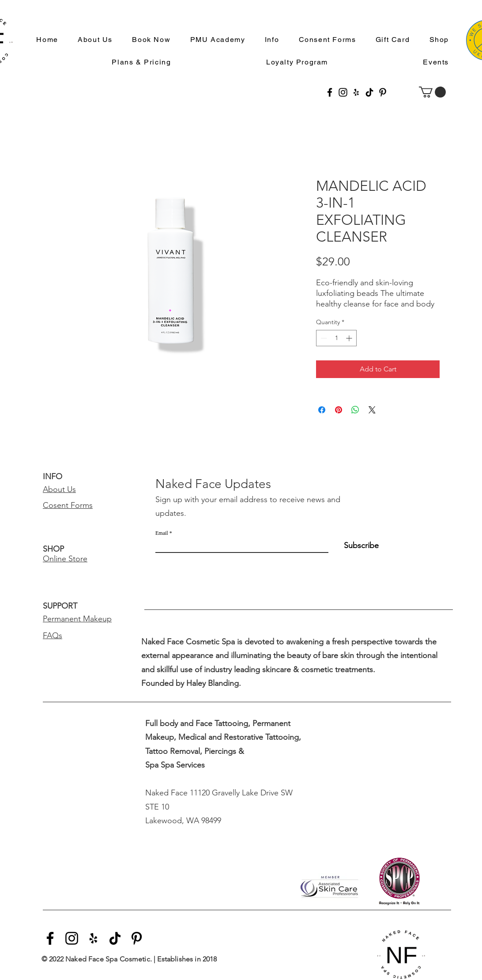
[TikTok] (369, 92)
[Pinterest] (383, 92)
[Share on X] (372, 410)
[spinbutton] (336, 338)
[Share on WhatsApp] (355, 410)
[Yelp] (356, 92)
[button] (268, 40)
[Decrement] (323, 338)
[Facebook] (330, 92)
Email (162, 533)
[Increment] (350, 338)
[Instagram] (343, 92)
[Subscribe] (356, 546)
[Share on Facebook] (322, 410)
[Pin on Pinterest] (339, 410)
